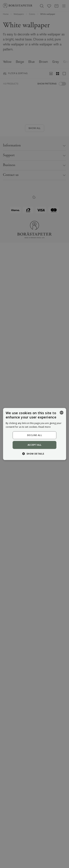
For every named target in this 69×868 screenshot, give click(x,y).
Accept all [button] (35, 445)
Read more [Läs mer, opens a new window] (45, 427)
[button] (34, 453)
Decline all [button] (34, 435)
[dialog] (34, 434)
